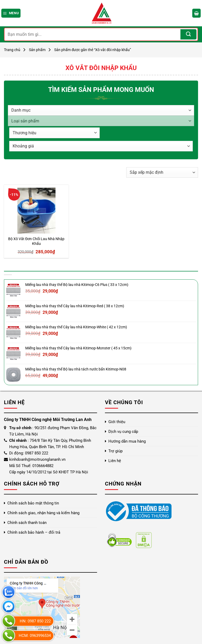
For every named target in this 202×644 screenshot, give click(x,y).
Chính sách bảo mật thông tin (33, 503)
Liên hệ (115, 461)
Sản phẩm (37, 50)
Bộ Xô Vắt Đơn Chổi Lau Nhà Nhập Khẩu (36, 241)
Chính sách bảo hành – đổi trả (34, 532)
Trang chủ (12, 50)
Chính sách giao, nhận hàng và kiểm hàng (43, 513)
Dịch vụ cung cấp (123, 432)
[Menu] (11, 13)
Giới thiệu (117, 422)
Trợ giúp (115, 451)
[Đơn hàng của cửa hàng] (162, 172)
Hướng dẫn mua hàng (127, 441)
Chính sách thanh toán (27, 523)
